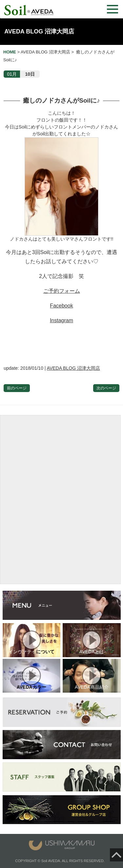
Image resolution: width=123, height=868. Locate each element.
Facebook (61, 306)
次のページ (106, 388)
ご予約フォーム (62, 291)
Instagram (61, 320)
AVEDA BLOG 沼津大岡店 (39, 31)
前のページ (17, 388)
